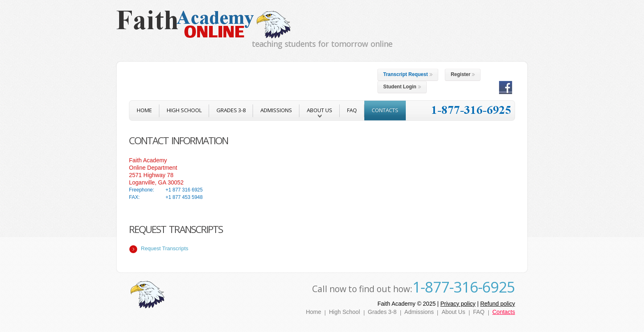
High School (184, 110)
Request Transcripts (165, 248)
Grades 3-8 (231, 110)
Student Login (402, 87)
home (144, 110)
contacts (385, 110)
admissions (276, 110)
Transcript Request (408, 74)
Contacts (504, 312)
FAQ (352, 110)
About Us (453, 312)
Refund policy (498, 304)
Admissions (419, 312)
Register (463, 74)
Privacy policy (458, 304)
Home (314, 312)
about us (320, 113)
